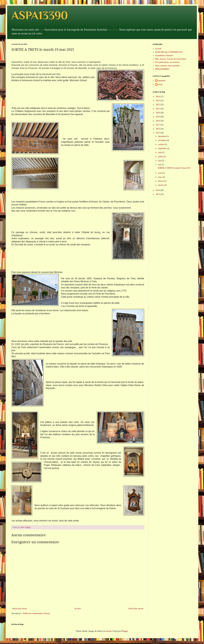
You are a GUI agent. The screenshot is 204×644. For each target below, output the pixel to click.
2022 (158, 105)
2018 (158, 121)
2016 (158, 129)
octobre (161, 144)
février (161, 181)
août (160, 152)
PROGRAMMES (162, 69)
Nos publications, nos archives (167, 62)
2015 (158, 133)
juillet (161, 157)
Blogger (125, 631)
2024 (158, 97)
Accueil (78, 609)
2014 (158, 190)
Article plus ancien (136, 609)
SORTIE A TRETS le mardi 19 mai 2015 (174, 168)
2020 (158, 113)
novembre (162, 140)
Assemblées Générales (164, 56)
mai (160, 165)
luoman (109, 631)
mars (160, 177)
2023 (158, 101)
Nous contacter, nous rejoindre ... (168, 66)
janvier (161, 185)
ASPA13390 (40, 15)
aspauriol (162, 81)
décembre (162, 136)
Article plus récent (19, 609)
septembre (162, 148)
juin (160, 161)
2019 (158, 117)
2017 (158, 125)
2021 (158, 109)
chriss (160, 84)
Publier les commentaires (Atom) (36, 613)
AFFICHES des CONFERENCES (169, 52)
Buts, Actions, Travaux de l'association (171, 59)
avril (160, 173)
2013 (158, 194)
